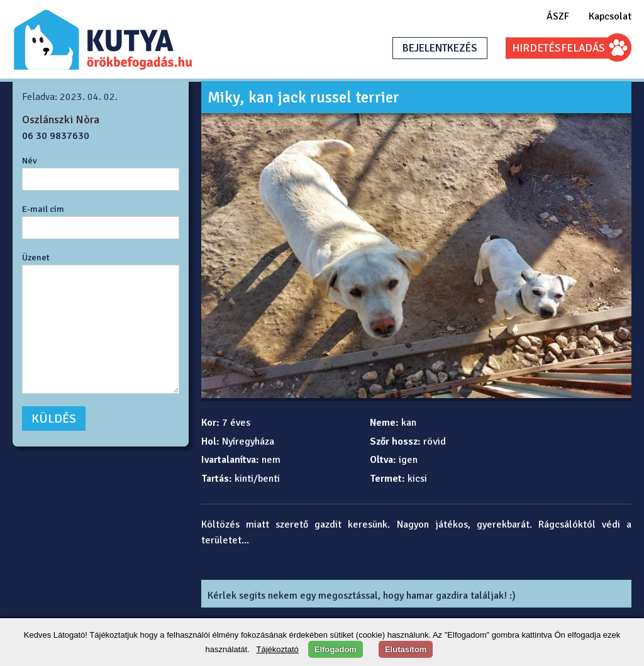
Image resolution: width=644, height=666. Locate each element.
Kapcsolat (610, 16)
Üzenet (36, 257)
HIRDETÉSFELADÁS (558, 48)
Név (30, 160)
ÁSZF (558, 16)
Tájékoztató (278, 649)
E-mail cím (43, 209)
